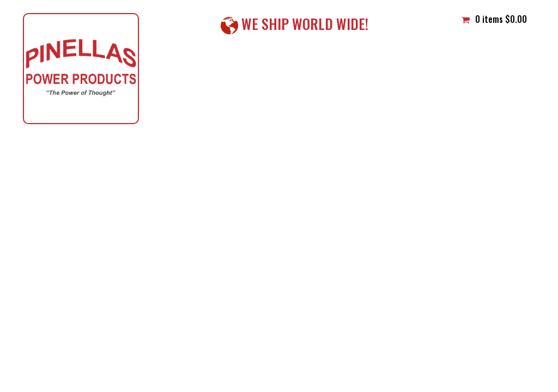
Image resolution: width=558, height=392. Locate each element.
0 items (494, 19)
